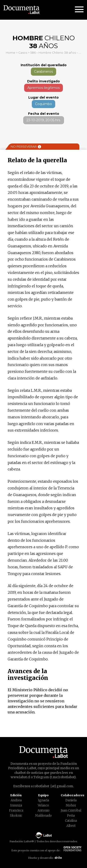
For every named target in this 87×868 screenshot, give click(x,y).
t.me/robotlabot (63, 777)
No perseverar (26, 146)
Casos (23, 53)
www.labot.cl (20, 777)
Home (11, 53)
